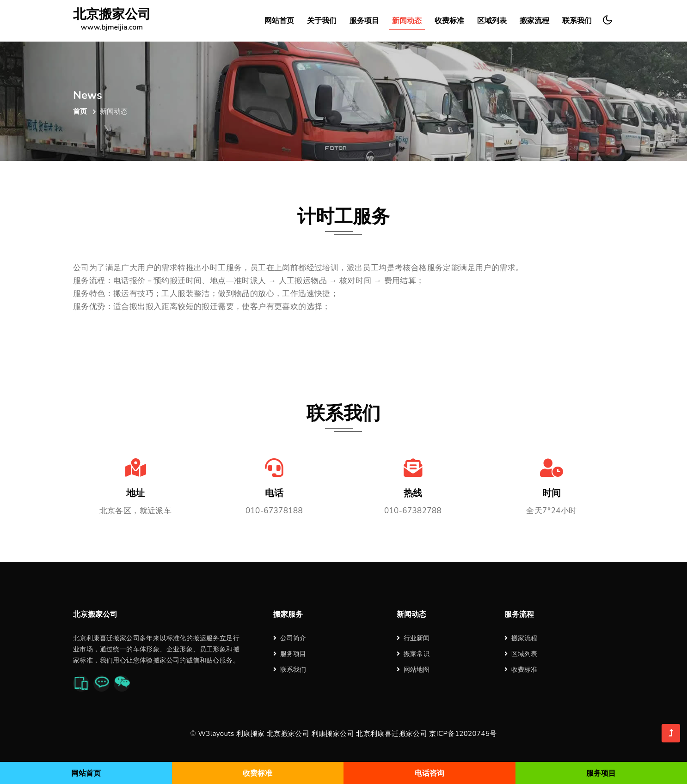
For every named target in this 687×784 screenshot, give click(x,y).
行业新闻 (413, 638)
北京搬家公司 (112, 21)
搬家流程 (534, 21)
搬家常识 (413, 654)
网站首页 (279, 21)
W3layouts (216, 734)
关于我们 (322, 21)
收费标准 (449, 21)
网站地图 (413, 670)
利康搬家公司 (333, 734)
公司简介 (290, 638)
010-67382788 (413, 511)
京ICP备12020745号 (463, 734)
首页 (80, 111)
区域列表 (492, 21)
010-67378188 (274, 511)
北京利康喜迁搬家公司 (392, 734)
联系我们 (577, 21)
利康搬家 (251, 734)
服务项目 (364, 21)
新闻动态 (407, 21)
